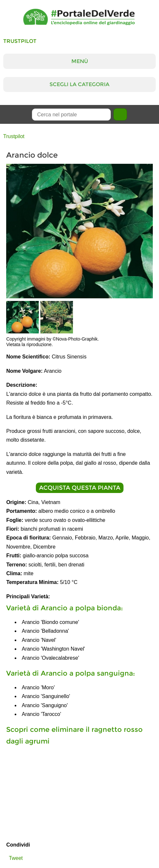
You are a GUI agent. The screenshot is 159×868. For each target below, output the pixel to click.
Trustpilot (20, 41)
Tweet (16, 858)
